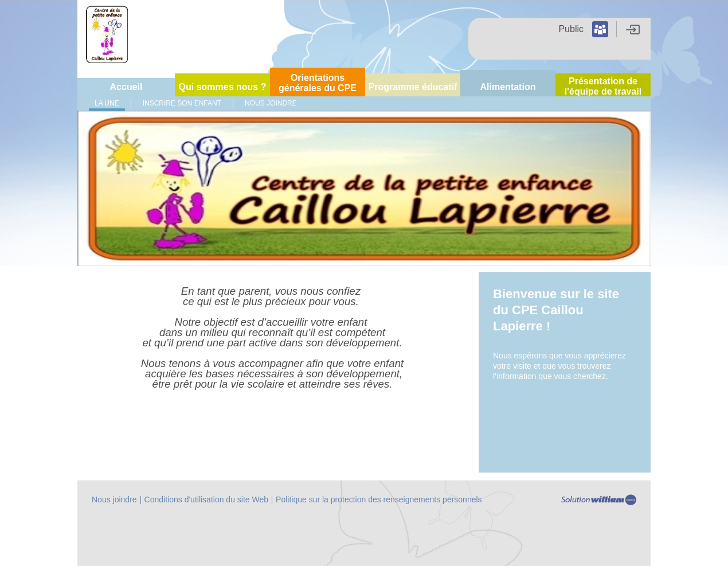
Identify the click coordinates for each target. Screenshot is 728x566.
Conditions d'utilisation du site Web (206, 499)
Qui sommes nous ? (223, 87)
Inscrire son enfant (182, 103)
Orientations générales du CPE (318, 83)
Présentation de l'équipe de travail (603, 86)
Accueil (126, 87)
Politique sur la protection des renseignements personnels (379, 499)
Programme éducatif (413, 87)
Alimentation (508, 87)
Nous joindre (271, 103)
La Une (107, 103)
